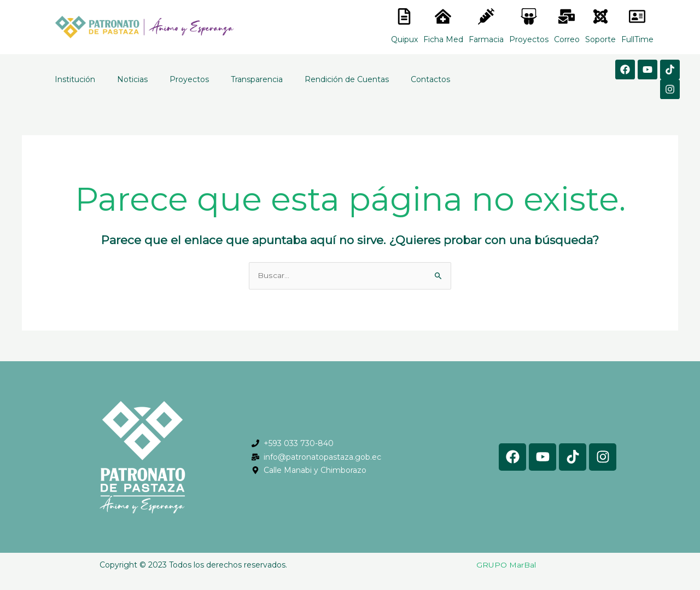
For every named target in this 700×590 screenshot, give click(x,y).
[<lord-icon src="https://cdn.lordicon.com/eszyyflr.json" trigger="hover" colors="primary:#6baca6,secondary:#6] (600, 16)
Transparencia (257, 79)
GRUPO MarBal (506, 565)
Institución (75, 79)
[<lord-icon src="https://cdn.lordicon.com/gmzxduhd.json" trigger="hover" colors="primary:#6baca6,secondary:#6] (637, 16)
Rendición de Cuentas (347, 79)
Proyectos (189, 79)
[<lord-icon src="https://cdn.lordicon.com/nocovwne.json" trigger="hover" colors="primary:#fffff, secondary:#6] (404, 16)
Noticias (132, 79)
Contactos (430, 79)
